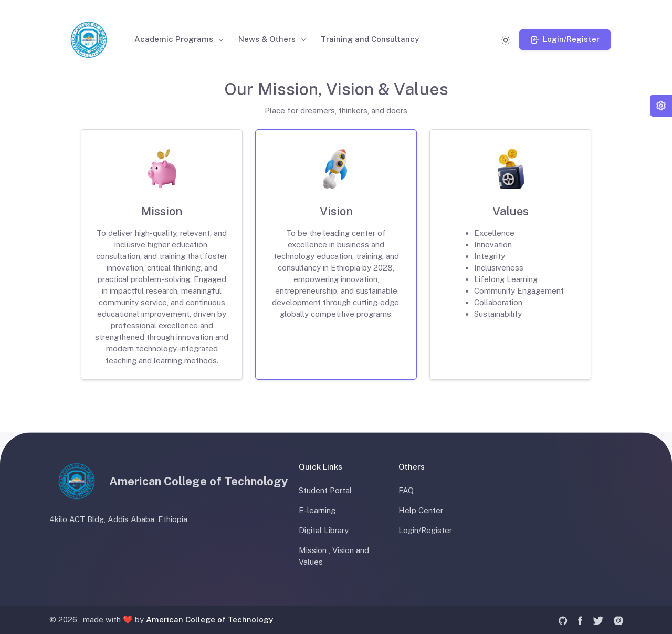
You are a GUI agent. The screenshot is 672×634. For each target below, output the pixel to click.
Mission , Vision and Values (334, 556)
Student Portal (325, 490)
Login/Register (425, 530)
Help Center (421, 510)
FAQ (406, 490)
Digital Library (324, 530)
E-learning (317, 510)
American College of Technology (209, 620)
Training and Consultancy (371, 39)
